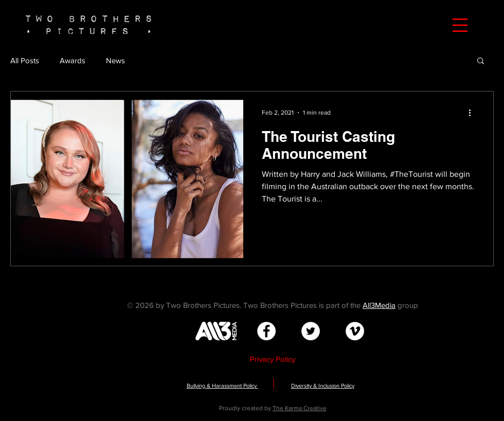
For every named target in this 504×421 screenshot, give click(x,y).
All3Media (379, 305)
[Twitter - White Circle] (311, 331)
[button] (460, 25)
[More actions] (473, 113)
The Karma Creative (300, 408)
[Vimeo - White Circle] (355, 331)
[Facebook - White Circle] (266, 331)
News (115, 60)
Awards (73, 60)
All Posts (25, 60)
